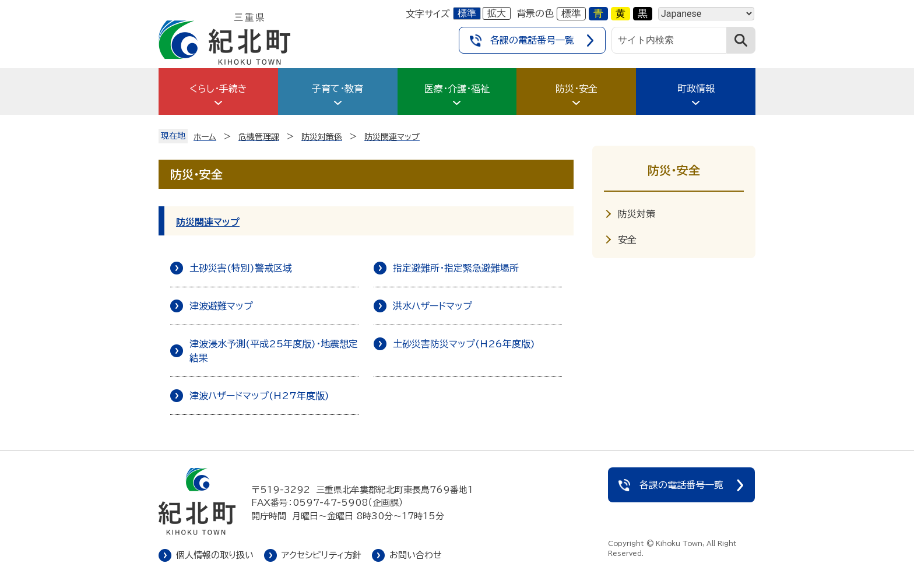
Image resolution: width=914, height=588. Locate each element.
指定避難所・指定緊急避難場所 (456, 268)
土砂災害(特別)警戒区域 (241, 268)
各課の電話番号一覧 (532, 40)
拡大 (497, 13)
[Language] (706, 14)
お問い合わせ (416, 555)
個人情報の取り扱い (215, 555)
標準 (467, 13)
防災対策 (637, 214)
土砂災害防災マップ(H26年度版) (464, 344)
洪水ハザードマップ (433, 306)
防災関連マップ (208, 222)
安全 (627, 240)
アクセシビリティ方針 (321, 555)
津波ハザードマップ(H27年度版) (259, 396)
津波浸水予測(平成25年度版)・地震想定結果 (274, 351)
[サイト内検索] (669, 40)
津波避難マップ (221, 306)
